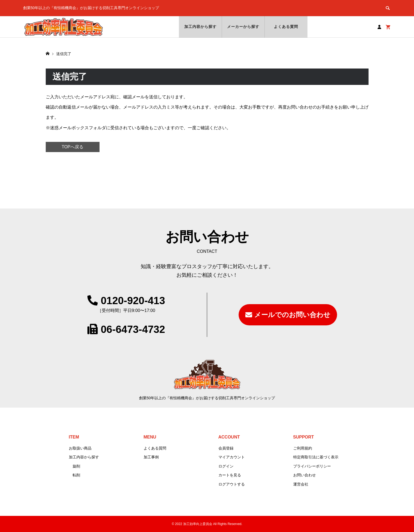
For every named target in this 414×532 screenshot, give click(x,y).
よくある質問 (286, 27)
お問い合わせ (305, 475)
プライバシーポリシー (312, 466)
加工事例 (151, 457)
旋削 (76, 466)
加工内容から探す (201, 27)
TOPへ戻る (72, 147)
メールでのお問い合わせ (292, 315)
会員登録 (226, 448)
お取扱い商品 (80, 448)
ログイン (226, 466)
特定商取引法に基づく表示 (316, 457)
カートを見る (230, 475)
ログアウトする (232, 484)
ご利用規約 (303, 448)
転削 (76, 475)
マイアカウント (232, 457)
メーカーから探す (243, 27)
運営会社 (301, 484)
